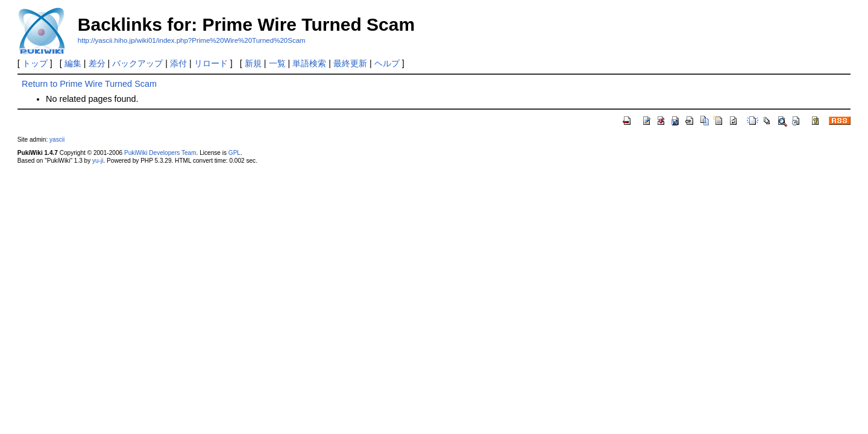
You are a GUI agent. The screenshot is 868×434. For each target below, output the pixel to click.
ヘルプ (387, 63)
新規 (253, 63)
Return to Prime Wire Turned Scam (89, 84)
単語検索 (309, 63)
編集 (73, 63)
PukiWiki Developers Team (160, 153)
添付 (178, 63)
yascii (57, 140)
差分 (97, 63)
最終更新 (350, 63)
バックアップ (137, 63)
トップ (35, 63)
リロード (211, 63)
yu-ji (98, 161)
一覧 (277, 63)
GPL (234, 153)
